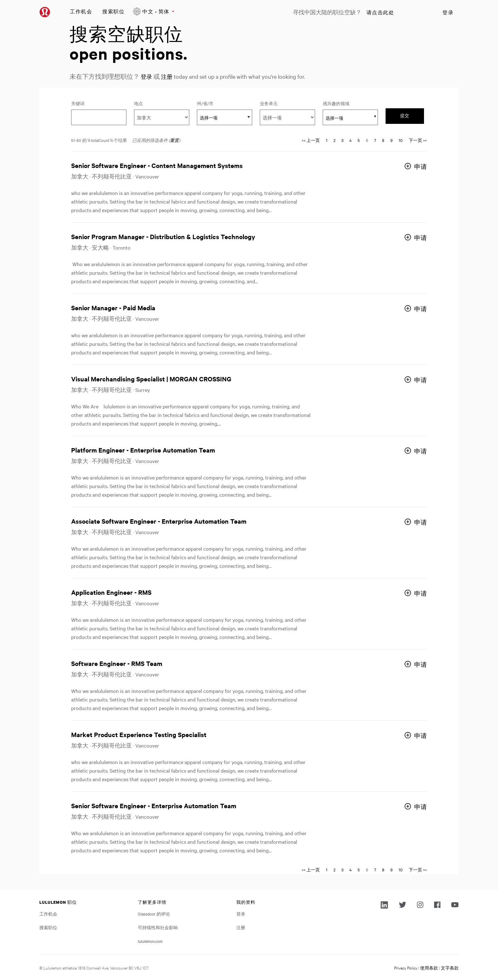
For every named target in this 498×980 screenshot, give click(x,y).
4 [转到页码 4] (350, 140)
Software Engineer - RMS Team (117, 663)
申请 (421, 167)
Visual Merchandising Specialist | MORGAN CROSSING (151, 379)
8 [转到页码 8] (383, 140)
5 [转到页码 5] (359, 140)
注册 (169, 76)
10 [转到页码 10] (401, 140)
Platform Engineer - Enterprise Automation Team (143, 450)
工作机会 (81, 11)
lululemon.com (150, 941)
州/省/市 (214, 103)
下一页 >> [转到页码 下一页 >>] (418, 140)
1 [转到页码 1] (327, 140)
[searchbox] (347, 118)
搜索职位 (113, 11)
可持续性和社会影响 (158, 927)
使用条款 (429, 968)
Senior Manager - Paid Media (113, 308)
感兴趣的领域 (336, 103)
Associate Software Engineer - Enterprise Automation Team (159, 521)
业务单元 (269, 103)
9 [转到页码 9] (391, 140)
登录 (448, 12)
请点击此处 (380, 12)
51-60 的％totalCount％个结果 (99, 140)
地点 (138, 103)
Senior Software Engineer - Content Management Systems (157, 165)
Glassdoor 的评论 (154, 914)
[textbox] (225, 117)
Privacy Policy (406, 968)
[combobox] (225, 117)
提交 (405, 116)
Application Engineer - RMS (111, 592)
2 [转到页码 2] (334, 140)
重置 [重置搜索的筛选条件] (174, 140)
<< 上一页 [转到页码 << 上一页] (311, 140)
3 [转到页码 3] (342, 140)
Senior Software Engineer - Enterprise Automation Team (154, 805)
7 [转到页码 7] (375, 140)
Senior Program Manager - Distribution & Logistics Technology (163, 236)
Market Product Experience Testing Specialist (139, 734)
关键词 (78, 103)
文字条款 (450, 968)
